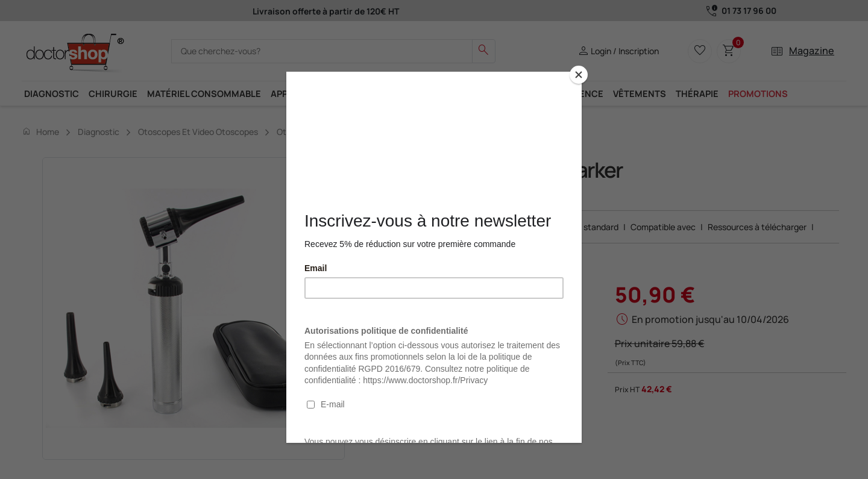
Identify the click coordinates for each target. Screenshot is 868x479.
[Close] (579, 75)
